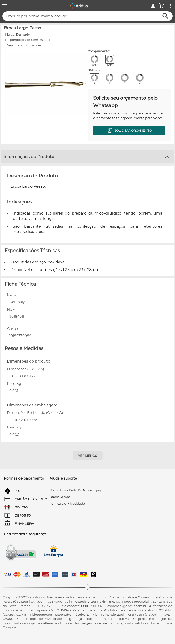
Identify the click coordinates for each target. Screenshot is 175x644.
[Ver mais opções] (171, 6)
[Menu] (4, 6)
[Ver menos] (88, 456)
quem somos (60, 497)
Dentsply (23, 34)
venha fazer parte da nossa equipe (77, 490)
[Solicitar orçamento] (129, 131)
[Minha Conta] (153, 6)
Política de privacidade (67, 503)
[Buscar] (166, 16)
